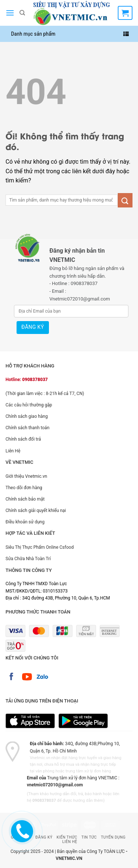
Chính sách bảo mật (25, 499)
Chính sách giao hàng (27, 416)
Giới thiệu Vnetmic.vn (26, 476)
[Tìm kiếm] (22, 13)
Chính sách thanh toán (27, 428)
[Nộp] (125, 200)
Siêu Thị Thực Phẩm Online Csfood (40, 547)
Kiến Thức (67, 837)
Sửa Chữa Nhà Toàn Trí (28, 559)
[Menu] (10, 13)
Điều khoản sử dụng (25, 522)
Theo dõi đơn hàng (24, 488)
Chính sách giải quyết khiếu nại (36, 511)
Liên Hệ (13, 451)
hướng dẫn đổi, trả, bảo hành (76, 794)
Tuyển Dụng (113, 837)
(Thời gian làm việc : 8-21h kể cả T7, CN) (45, 394)
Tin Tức (89, 837)
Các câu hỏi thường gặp (29, 405)
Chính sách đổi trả (23, 439)
